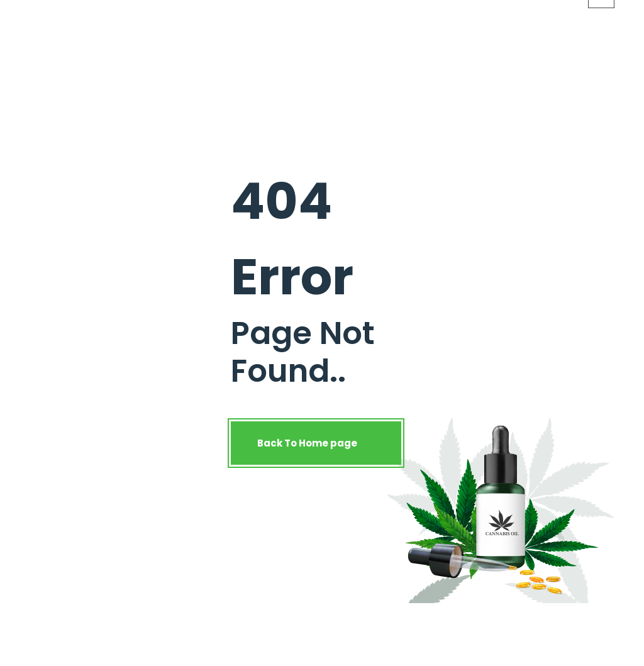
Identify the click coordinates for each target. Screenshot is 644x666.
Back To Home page (316, 443)
